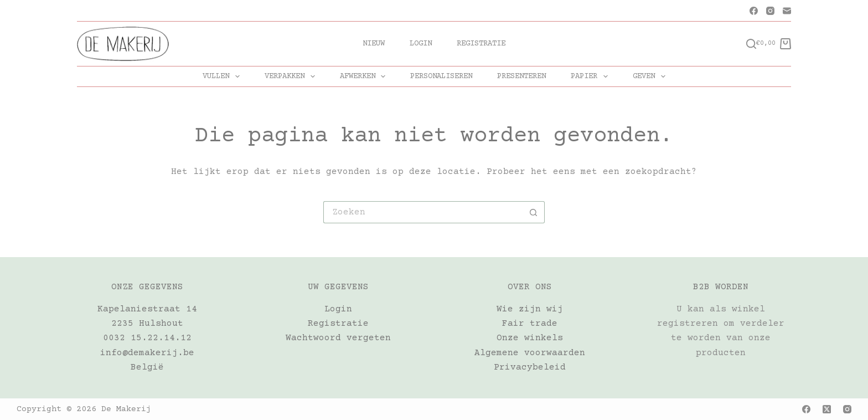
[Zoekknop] (534, 212)
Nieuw (374, 44)
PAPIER (591, 76)
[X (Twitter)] (827, 409)
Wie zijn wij (530, 309)
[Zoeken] (751, 44)
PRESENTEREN (521, 76)
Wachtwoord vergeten (338, 338)
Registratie (481, 44)
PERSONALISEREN (441, 76)
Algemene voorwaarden (530, 353)
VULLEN (223, 76)
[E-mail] (787, 11)
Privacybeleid (530, 367)
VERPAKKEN (292, 76)
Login (421, 44)
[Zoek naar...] (423, 212)
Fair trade (530, 324)
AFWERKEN (365, 76)
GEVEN (651, 76)
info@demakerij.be (147, 353)
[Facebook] (754, 11)
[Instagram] (770, 11)
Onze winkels (530, 338)
